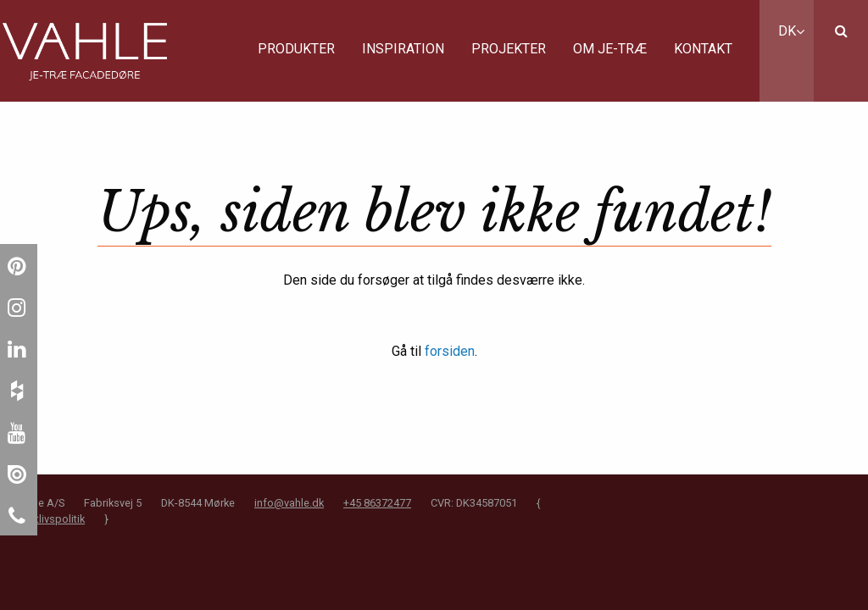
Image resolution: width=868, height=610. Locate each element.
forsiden (450, 351)
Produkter (296, 49)
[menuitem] (296, 51)
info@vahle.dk (289, 503)
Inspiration (403, 49)
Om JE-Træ (610, 49)
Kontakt (703, 49)
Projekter (509, 49)
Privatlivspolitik (49, 519)
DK (791, 31)
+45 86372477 (377, 503)
